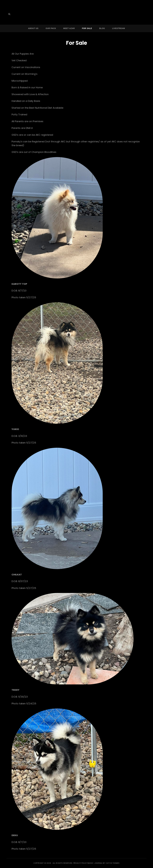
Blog (102, 28)
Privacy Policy (81, 863)
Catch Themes (113, 863)
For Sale (87, 28)
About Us (33, 28)
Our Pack (51, 28)
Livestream (119, 28)
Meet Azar (69, 28)
